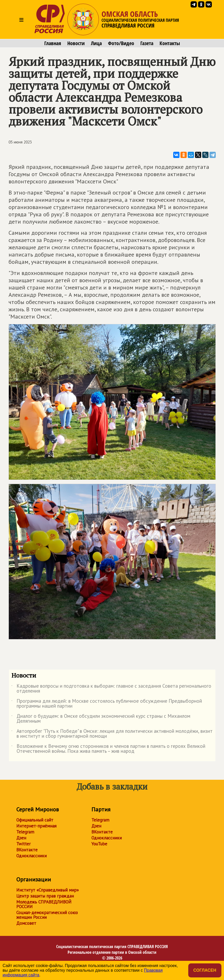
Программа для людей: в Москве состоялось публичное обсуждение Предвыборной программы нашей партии (107, 704)
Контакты (170, 43)
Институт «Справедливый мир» (48, 890)
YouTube (99, 844)
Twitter (23, 844)
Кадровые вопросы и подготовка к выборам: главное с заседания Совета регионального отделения (111, 689)
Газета (147, 43)
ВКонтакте (27, 850)
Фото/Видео (121, 43)
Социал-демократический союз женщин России (47, 915)
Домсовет (26, 923)
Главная (53, 43)
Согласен (205, 970)
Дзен (21, 838)
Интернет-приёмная (36, 826)
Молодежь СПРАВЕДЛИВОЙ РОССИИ (44, 904)
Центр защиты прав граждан (45, 896)
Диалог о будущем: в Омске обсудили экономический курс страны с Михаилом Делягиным (101, 719)
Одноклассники (31, 856)
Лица (96, 43)
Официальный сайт (35, 820)
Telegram (25, 832)
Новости (76, 43)
